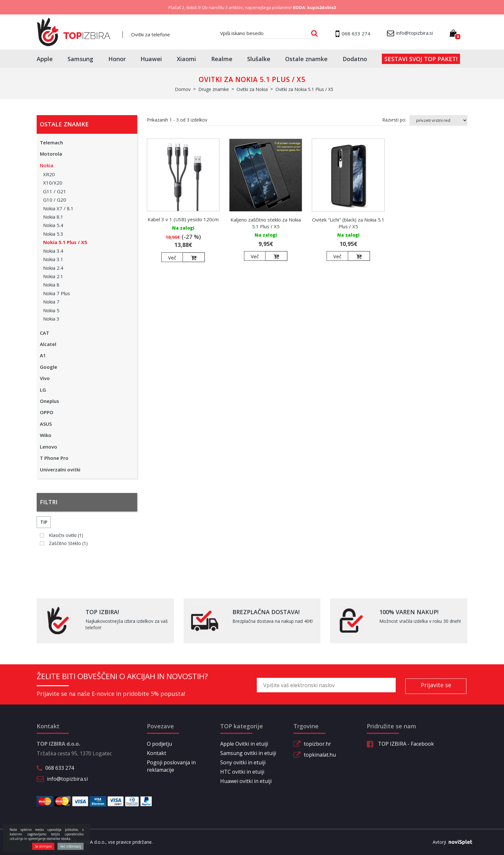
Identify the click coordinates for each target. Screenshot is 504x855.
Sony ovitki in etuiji (243, 762)
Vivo (45, 378)
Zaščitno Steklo (68, 543)
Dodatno (355, 59)
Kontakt (157, 753)
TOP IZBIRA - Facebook (400, 744)
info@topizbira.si (67, 779)
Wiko (46, 435)
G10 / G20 (55, 200)
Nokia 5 (51, 310)
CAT (45, 333)
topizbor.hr (317, 744)
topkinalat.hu (320, 755)
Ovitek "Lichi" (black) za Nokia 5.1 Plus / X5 (348, 223)
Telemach (51, 142)
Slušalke (259, 59)
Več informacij (71, 846)
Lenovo (49, 447)
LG (43, 390)
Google (49, 367)
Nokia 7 (51, 302)
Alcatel (48, 344)
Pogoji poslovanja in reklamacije (171, 766)
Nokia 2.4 (53, 268)
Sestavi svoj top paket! (421, 59)
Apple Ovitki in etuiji (244, 744)
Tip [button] (44, 522)
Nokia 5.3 (53, 234)
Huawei (151, 59)
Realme (222, 59)
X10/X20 (53, 183)
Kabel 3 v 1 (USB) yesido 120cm (183, 219)
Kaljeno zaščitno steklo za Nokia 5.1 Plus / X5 (266, 223)
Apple (45, 59)
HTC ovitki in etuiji (242, 772)
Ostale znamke (306, 59)
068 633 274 (60, 768)
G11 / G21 (55, 191)
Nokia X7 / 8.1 (58, 208)
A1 (43, 355)
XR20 (49, 174)
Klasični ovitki (66, 535)
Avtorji (450, 842)
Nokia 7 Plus (57, 293)
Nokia (47, 165)
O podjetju (159, 744)
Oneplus (50, 401)
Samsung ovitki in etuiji (248, 753)
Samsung (80, 59)
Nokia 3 (51, 319)
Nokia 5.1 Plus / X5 (65, 242)
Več (172, 258)
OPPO (47, 412)
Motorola (51, 154)
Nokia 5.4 (53, 225)
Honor (117, 59)
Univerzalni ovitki (60, 469)
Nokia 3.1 (53, 259)
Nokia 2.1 (53, 276)
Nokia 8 (51, 285)
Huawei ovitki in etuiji (246, 781)
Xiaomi (186, 59)
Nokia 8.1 (53, 217)
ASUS (46, 424)
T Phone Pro (54, 458)
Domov (183, 89)
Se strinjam (43, 846)
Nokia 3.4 (53, 251)
